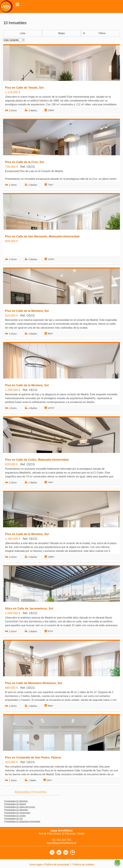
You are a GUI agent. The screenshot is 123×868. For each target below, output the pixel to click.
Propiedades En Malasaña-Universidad (22, 821)
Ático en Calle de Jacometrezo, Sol (29, 609)
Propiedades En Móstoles (16, 810)
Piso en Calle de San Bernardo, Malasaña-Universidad (42, 236)
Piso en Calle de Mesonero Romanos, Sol (33, 683)
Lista (23, 33)
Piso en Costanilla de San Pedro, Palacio (33, 758)
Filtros (102, 33)
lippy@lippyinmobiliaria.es (61, 843)
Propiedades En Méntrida (16, 801)
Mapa (61, 33)
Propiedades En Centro (15, 816)
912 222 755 (64, 840)
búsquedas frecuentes (31, 792)
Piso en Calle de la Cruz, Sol (24, 162)
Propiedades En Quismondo (17, 813)
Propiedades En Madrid (15, 804)
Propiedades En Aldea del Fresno (20, 807)
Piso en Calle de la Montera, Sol (27, 311)
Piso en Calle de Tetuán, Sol (24, 88)
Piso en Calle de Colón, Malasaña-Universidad (37, 460)
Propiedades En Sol (13, 818)
